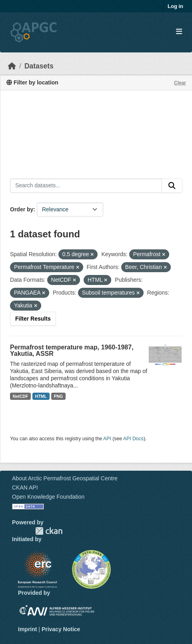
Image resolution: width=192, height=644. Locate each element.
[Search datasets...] (86, 186)
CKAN (49, 531)
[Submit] (172, 186)
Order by (22, 209)
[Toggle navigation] (179, 32)
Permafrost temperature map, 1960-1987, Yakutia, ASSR (72, 350)
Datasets (39, 66)
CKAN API (25, 488)
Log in (175, 6)
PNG (59, 396)
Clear (180, 83)
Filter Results (33, 319)
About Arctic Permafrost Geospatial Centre (65, 478)
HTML (41, 396)
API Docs (133, 439)
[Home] (12, 66)
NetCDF (21, 396)
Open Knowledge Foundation (48, 497)
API (107, 439)
